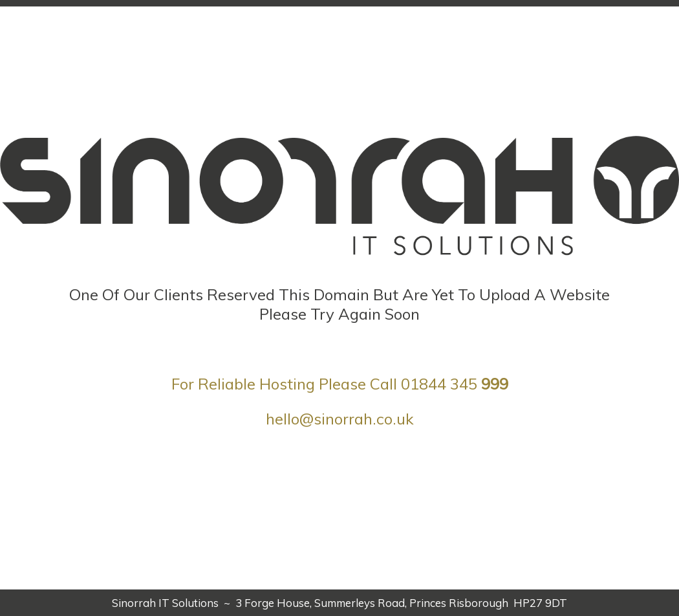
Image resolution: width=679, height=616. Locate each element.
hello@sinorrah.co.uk (340, 419)
